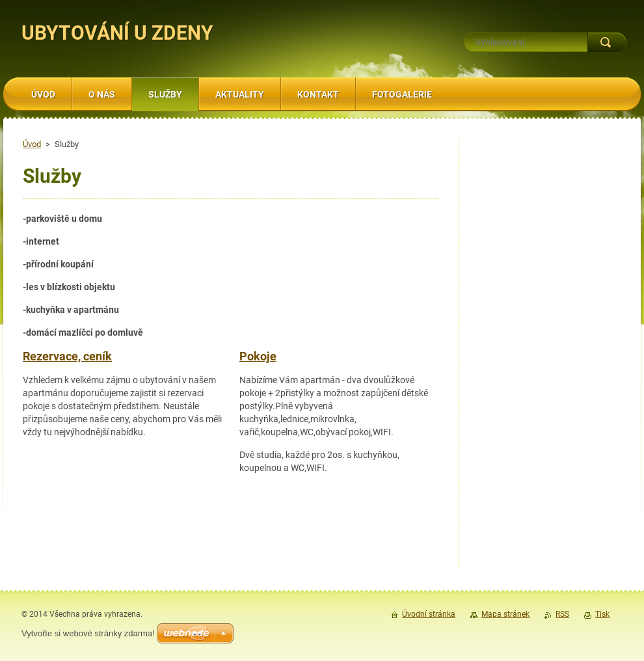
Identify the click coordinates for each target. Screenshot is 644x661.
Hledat (607, 42)
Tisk (602, 614)
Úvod (32, 144)
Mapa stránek (505, 614)
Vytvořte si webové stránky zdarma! (88, 633)
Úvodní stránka (429, 614)
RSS (562, 614)
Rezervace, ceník (67, 356)
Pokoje (258, 356)
